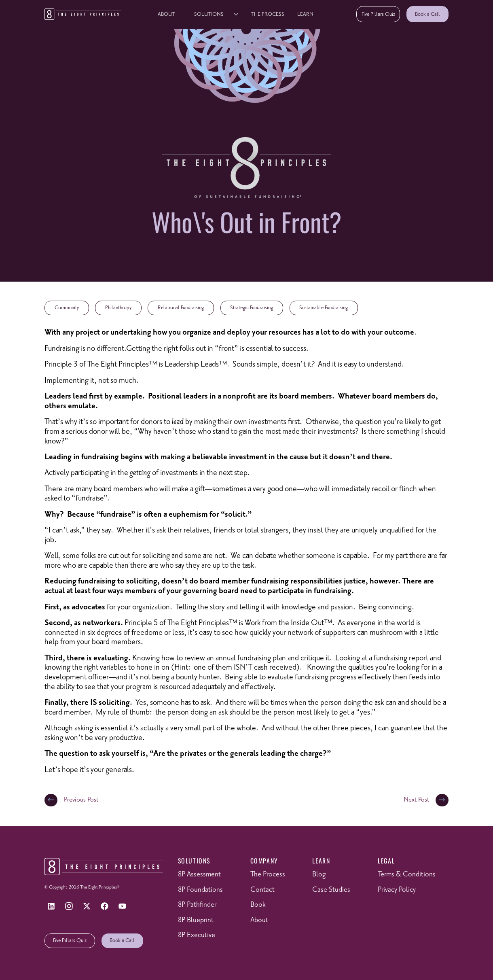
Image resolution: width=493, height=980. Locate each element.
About (166, 14)
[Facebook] (105, 906)
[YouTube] (123, 906)
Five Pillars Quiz (378, 14)
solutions (209, 14)
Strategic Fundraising (252, 308)
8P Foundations (200, 890)
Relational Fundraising (181, 308)
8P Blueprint (196, 920)
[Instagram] (69, 906)
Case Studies (331, 890)
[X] (87, 906)
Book (258, 905)
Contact (262, 890)
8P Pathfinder (197, 905)
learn (305, 14)
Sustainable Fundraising (324, 308)
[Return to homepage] (83, 14)
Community (67, 308)
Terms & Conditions (407, 874)
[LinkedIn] (51, 906)
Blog (319, 874)
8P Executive (197, 935)
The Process (268, 14)
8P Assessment (199, 874)
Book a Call (427, 14)
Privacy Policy (397, 890)
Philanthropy (118, 308)
